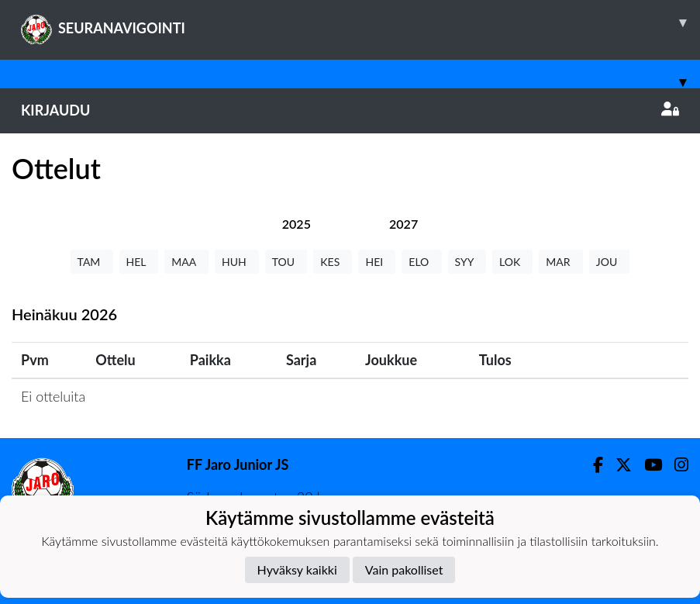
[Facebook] (592, 465)
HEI (377, 262)
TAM (92, 262)
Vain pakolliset (404, 569)
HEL (139, 262)
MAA (186, 262)
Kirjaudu (350, 110)
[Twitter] (617, 465)
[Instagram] (675, 465)
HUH (237, 262)
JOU (610, 262)
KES (333, 262)
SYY (467, 262)
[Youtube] (647, 465)
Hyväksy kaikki (297, 569)
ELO (421, 262)
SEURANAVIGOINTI (360, 22)
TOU (286, 262)
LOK (512, 262)
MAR (560, 262)
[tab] (297, 224)
